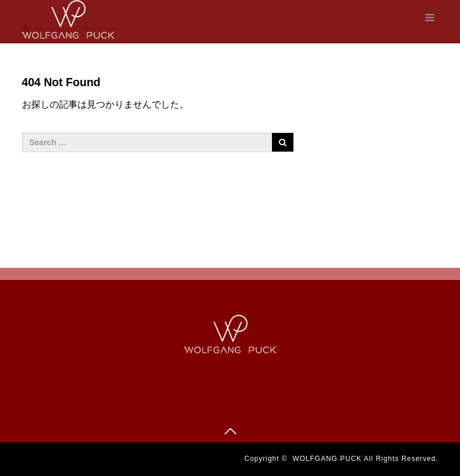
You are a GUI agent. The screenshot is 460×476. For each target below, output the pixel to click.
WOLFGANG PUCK (327, 459)
